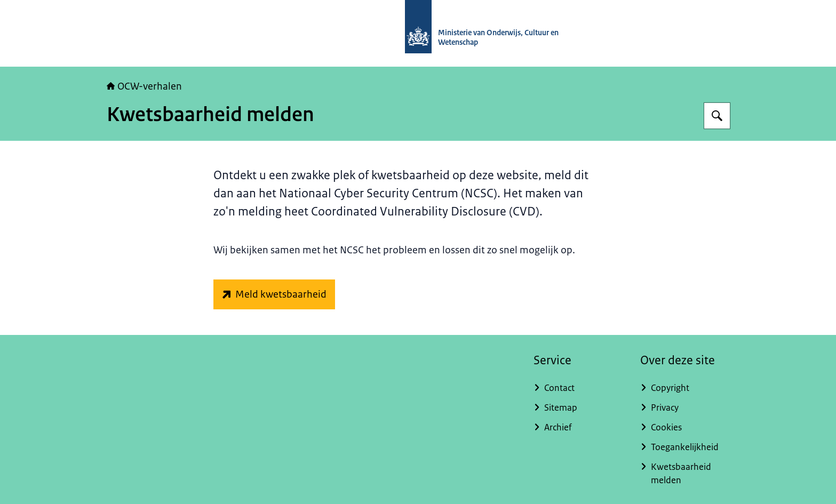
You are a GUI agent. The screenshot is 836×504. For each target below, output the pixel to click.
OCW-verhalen (144, 86)
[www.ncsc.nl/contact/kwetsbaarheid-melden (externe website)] (274, 294)
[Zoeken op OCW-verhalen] (717, 116)
